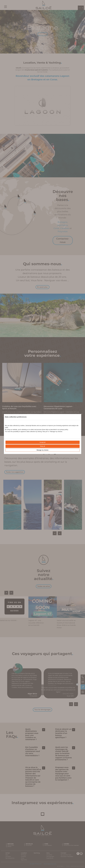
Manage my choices (42, 450)
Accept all (42, 442)
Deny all (42, 446)
